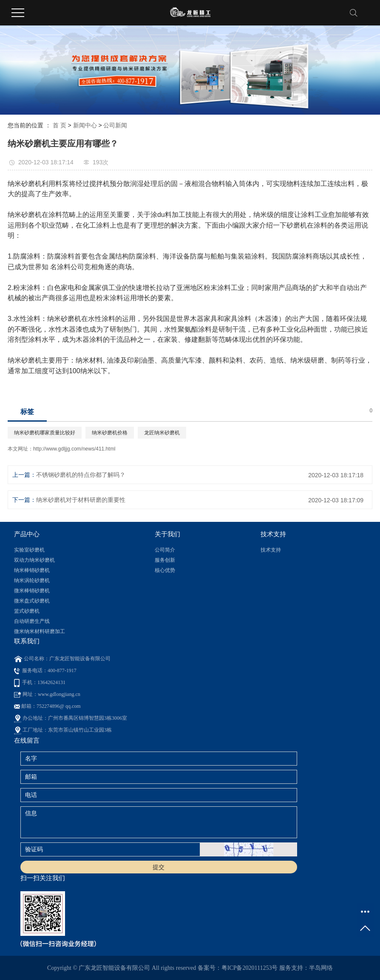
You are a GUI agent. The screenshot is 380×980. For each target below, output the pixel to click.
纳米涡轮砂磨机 (32, 580)
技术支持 (271, 550)
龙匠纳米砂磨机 (162, 433)
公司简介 (165, 550)
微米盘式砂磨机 (32, 601)
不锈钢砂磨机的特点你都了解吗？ (81, 475)
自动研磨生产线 (32, 621)
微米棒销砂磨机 (32, 591)
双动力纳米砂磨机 (34, 560)
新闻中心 (85, 125)
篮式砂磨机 (27, 611)
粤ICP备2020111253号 (250, 968)
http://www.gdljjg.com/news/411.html (74, 449)
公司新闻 (115, 125)
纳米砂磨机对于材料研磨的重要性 (81, 500)
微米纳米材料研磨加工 (40, 631)
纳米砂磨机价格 (110, 433)
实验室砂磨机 (29, 550)
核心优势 (165, 570)
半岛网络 (321, 968)
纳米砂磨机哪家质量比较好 (45, 433)
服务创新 (165, 560)
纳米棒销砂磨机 (32, 570)
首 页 (60, 125)
